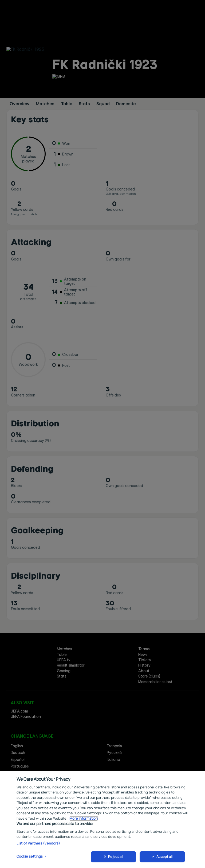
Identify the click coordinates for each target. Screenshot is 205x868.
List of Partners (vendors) (38, 844)
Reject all (116, 858)
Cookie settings (30, 857)
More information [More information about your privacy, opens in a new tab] (84, 819)
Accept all (164, 858)
